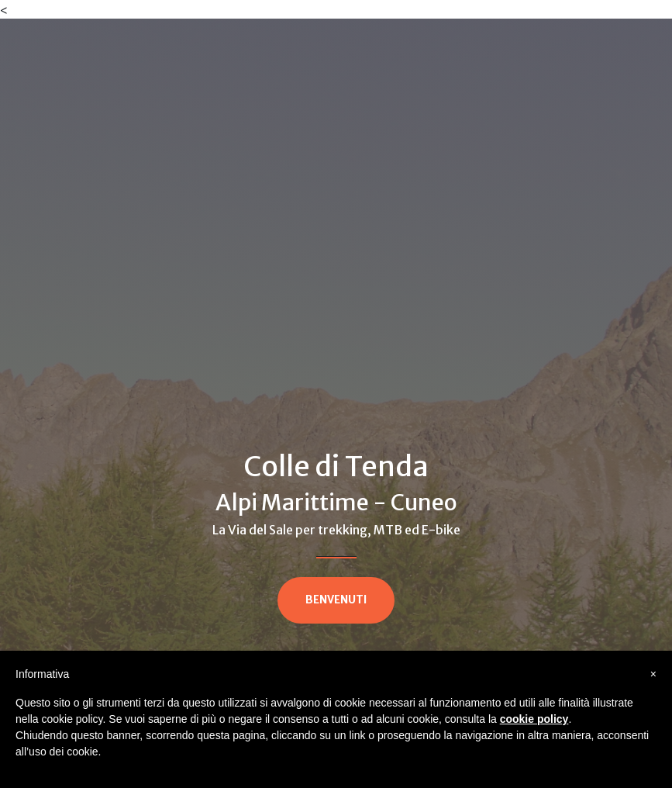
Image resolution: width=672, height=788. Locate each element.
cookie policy (534, 719)
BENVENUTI (336, 600)
